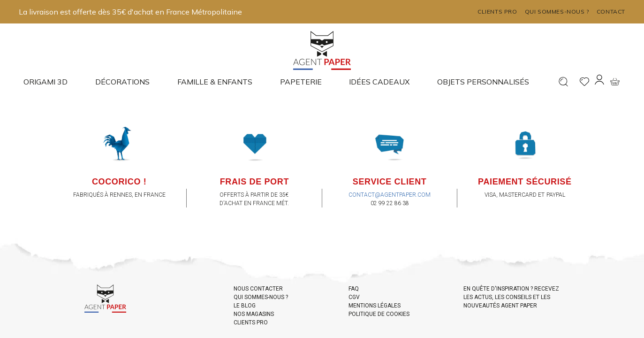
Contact (611, 12)
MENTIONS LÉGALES (375, 306)
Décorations (122, 82)
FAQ (354, 289)
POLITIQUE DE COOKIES (379, 314)
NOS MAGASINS (254, 314)
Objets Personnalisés (483, 82)
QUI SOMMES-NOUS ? (261, 297)
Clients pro (497, 12)
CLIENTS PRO (251, 323)
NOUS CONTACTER (258, 289)
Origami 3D (45, 82)
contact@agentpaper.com (390, 195)
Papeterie (301, 82)
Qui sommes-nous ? (557, 12)
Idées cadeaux (379, 82)
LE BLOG (245, 306)
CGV (354, 297)
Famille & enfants (215, 82)
